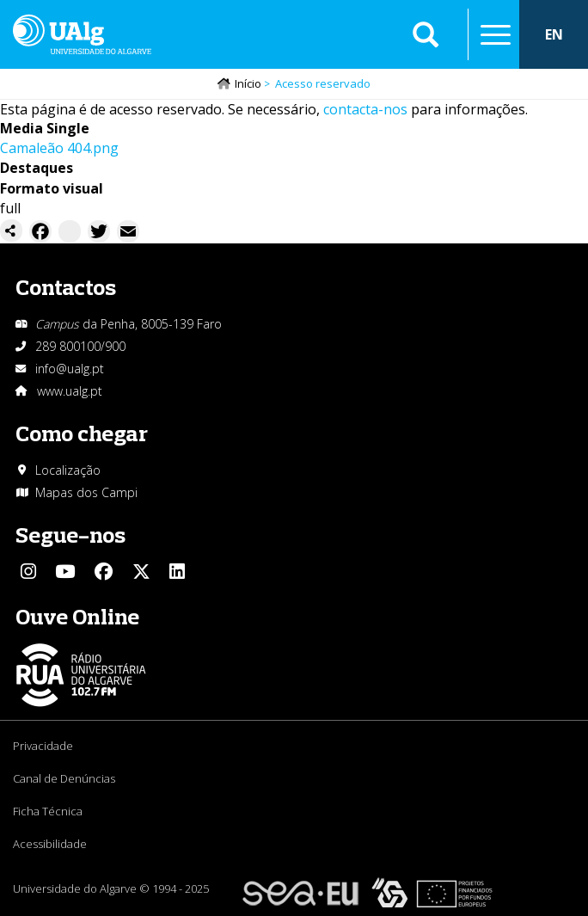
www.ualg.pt (70, 391)
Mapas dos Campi (86, 492)
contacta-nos (365, 109)
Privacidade (43, 746)
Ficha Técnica (48, 811)
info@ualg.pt (70, 369)
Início (248, 83)
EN (554, 34)
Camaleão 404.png (59, 148)
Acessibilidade (50, 844)
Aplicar (426, 34)
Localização (68, 470)
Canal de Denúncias (64, 778)
